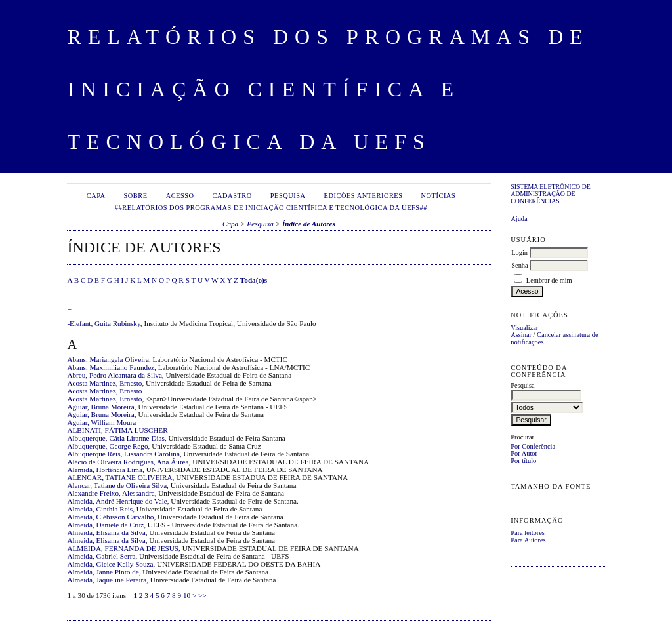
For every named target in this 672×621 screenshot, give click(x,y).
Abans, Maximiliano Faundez (111, 367)
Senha (519, 265)
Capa (96, 196)
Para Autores (528, 540)
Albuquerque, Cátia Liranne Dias (116, 438)
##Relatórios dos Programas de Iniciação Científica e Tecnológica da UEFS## (271, 208)
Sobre (136, 196)
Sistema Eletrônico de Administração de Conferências (551, 194)
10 (187, 595)
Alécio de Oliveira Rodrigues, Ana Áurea (128, 462)
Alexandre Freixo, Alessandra (111, 493)
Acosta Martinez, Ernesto (104, 383)
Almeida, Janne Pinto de (103, 572)
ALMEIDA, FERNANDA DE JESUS (123, 548)
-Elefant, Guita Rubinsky (103, 323)
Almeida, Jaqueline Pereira (107, 580)
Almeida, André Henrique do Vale (117, 501)
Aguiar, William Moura (101, 422)
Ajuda (519, 219)
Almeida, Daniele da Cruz (105, 525)
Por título (523, 461)
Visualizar (524, 328)
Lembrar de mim (549, 280)
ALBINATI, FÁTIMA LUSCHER (117, 430)
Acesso (180, 196)
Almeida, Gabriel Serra (101, 556)
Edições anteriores (364, 196)
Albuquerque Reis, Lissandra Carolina (123, 454)
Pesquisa (288, 196)
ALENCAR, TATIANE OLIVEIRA (119, 477)
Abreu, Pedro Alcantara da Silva (114, 375)
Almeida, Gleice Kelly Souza (110, 564)
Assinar (521, 335)
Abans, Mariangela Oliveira (108, 359)
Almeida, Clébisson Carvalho (110, 517)
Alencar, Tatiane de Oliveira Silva (117, 485)
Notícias (439, 196)
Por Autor (524, 453)
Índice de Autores (309, 224)
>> (202, 595)
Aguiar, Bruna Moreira (100, 407)
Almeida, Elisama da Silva (106, 532)
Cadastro (232, 196)
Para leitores (528, 533)
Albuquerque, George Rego (107, 446)
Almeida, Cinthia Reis (100, 509)
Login (519, 253)
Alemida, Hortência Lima (105, 470)
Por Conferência (533, 446)
